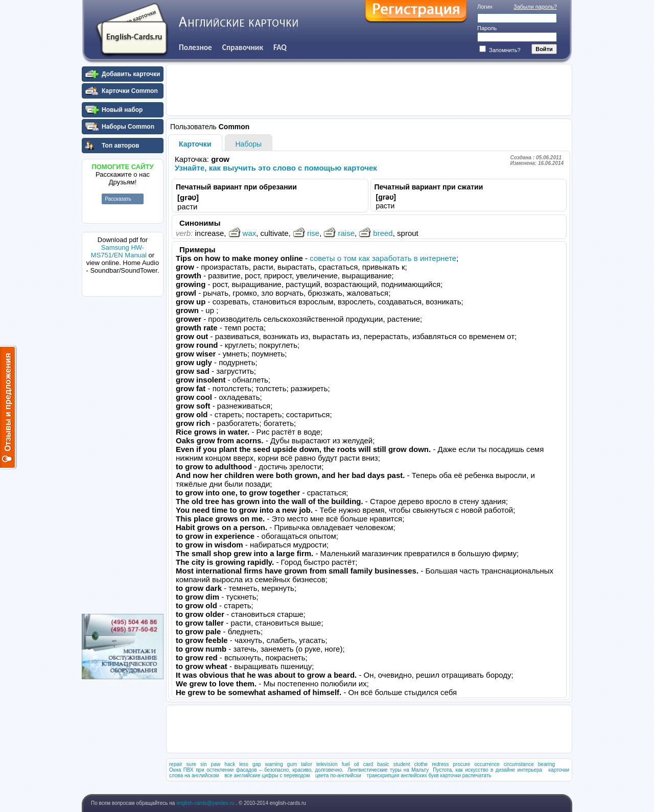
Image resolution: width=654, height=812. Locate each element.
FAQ (280, 47)
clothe (421, 764)
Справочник (243, 47)
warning (274, 764)
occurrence (487, 764)
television (327, 764)
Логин (485, 7)
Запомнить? (500, 50)
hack (230, 764)
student (402, 764)
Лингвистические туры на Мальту (388, 770)
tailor (307, 764)
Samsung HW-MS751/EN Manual (119, 251)
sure (191, 764)
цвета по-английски (338, 775)
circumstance (519, 764)
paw (216, 764)
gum (292, 764)
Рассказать (118, 199)
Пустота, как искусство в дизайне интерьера (487, 770)
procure (461, 764)
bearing (546, 764)
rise (306, 233)
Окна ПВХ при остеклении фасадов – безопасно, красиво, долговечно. (256, 770)
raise (339, 233)
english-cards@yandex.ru (206, 803)
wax (242, 233)
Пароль (487, 28)
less (244, 764)
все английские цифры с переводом (267, 775)
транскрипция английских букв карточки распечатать (429, 775)
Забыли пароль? (535, 7)
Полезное (195, 47)
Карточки (195, 144)
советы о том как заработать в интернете (383, 258)
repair (176, 764)
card (368, 764)
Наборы (249, 144)
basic (383, 764)
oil (357, 764)
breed (376, 233)
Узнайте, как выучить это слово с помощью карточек (276, 168)
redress (440, 764)
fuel (346, 764)
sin (204, 764)
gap (257, 764)
